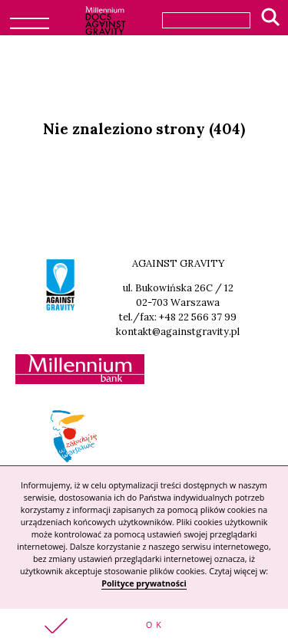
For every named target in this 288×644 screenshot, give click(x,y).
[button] (144, 626)
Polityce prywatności (144, 583)
